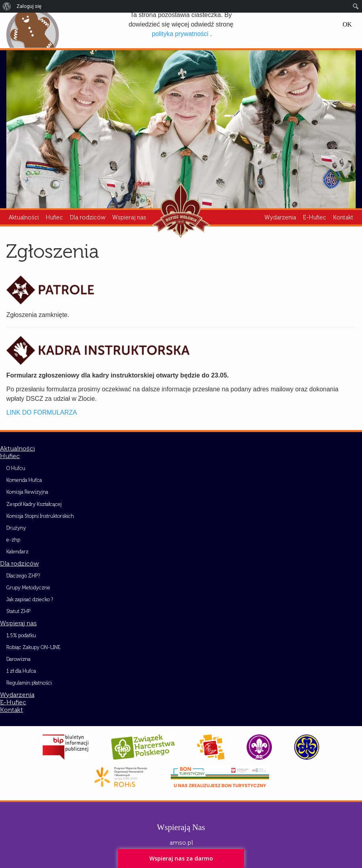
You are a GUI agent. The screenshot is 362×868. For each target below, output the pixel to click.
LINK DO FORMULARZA (42, 412)
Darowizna (18, 659)
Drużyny (16, 528)
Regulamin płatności (29, 683)
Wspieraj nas (129, 217)
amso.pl (181, 843)
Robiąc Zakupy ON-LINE (33, 647)
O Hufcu (16, 468)
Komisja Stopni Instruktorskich (40, 516)
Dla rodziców (88, 217)
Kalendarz (17, 552)
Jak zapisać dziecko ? (30, 599)
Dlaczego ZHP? (23, 576)
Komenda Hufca (24, 480)
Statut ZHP (18, 611)
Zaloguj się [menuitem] (29, 6)
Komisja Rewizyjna (27, 492)
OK (347, 25)
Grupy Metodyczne (28, 588)
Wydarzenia (280, 217)
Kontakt (343, 217)
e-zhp (13, 540)
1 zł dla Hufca (21, 671)
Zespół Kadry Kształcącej (34, 504)
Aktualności (24, 217)
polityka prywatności (180, 34)
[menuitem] (7, 6)
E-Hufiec (314, 217)
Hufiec (54, 217)
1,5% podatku (21, 635)
